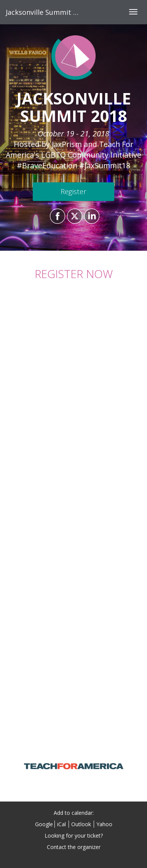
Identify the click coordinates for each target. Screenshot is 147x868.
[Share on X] (74, 216)
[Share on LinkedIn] (91, 216)
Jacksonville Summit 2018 (47, 12)
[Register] (73, 192)
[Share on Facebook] (57, 216)
